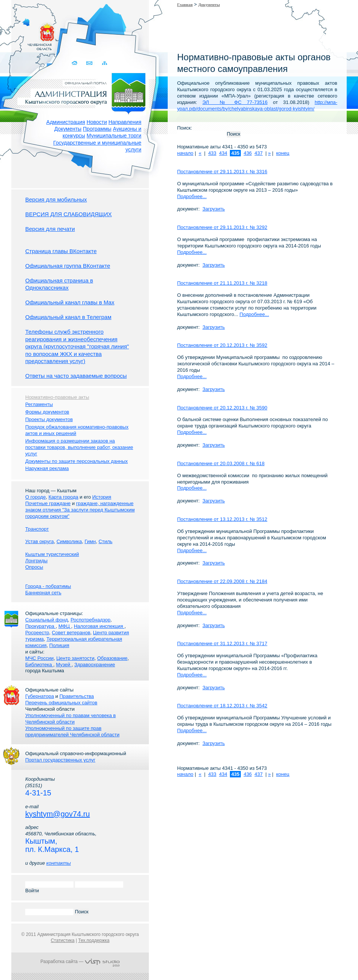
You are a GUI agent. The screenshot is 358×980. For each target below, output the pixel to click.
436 (248, 153)
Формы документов (47, 412)
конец (283, 153)
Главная (185, 5)
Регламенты (39, 404)
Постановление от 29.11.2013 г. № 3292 (222, 227)
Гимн (90, 541)
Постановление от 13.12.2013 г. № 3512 (222, 519)
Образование (112, 658)
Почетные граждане (48, 503)
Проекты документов (49, 419)
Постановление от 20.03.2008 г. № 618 (221, 463)
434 (223, 153)
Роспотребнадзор (90, 620)
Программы (97, 129)
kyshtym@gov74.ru (57, 814)
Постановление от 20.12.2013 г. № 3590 (222, 408)
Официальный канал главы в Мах (70, 302)
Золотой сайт (20, 34)
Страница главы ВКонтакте (61, 251)
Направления (125, 122)
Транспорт (37, 529)
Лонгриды (36, 561)
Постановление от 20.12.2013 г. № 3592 (222, 345)
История (102, 497)
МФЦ (65, 626)
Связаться (90, 63)
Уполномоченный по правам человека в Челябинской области (70, 719)
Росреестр (37, 633)
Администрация (66, 122)
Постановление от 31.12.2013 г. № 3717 (222, 643)
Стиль (105, 541)
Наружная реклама (47, 468)
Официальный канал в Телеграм (68, 317)
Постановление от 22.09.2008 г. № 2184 (222, 581)
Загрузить (213, 209)
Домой (75, 63)
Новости (97, 122)
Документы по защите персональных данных (76, 461)
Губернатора (40, 696)
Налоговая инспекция (99, 626)
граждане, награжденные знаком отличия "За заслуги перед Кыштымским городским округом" (80, 510)
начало (185, 153)
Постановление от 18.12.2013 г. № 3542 (222, 706)
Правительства (77, 696)
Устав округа (40, 541)
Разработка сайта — (80, 962)
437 (259, 153)
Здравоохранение (95, 665)
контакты (59, 863)
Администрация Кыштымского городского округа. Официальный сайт (84, 92)
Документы (68, 129)
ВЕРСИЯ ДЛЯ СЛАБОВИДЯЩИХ (69, 214)
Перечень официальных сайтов (61, 703)
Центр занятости (75, 658)
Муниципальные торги (114, 136)
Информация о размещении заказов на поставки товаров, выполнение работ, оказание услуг (79, 447)
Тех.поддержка (94, 940)
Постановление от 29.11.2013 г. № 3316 (222, 172)
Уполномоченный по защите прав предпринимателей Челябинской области (72, 731)
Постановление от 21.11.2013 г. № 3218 (222, 283)
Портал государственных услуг (60, 760)
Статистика (63, 940)
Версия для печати (50, 229)
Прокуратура (41, 626)
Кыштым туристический (52, 554)
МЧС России (39, 658)
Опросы (34, 567)
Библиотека (39, 665)
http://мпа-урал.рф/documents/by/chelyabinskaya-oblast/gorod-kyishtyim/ (257, 105)
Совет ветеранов (71, 633)
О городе (35, 497)
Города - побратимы (48, 586)
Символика (69, 541)
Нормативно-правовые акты (57, 397)
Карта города (63, 497)
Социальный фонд (47, 620)
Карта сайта (105, 63)
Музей (64, 665)
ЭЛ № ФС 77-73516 (235, 102)
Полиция (59, 645)
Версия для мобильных (56, 199)
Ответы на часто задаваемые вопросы (76, 376)
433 (212, 153)
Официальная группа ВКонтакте (68, 266)
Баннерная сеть (43, 593)
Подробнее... (192, 196)
